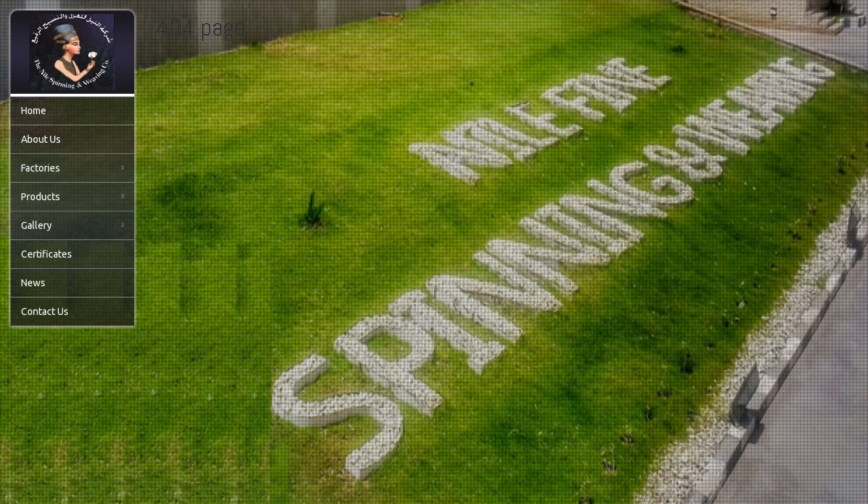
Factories (72, 168)
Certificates (47, 254)
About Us (41, 139)
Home (34, 111)
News (33, 283)
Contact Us (45, 311)
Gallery (72, 225)
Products (72, 197)
